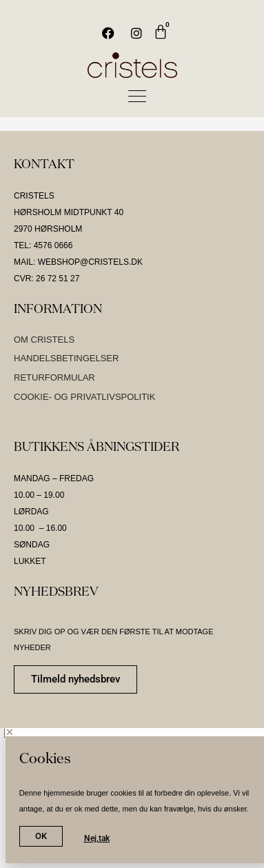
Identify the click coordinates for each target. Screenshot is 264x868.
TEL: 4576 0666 (43, 245)
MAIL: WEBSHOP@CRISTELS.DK (78, 262)
